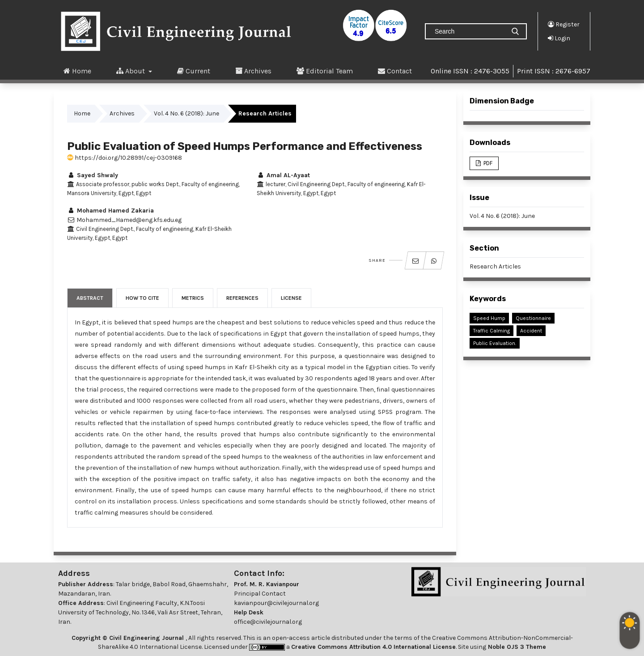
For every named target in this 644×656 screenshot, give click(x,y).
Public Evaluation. (495, 343)
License (291, 298)
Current (194, 71)
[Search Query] (469, 31)
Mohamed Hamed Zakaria (110, 211)
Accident (531, 331)
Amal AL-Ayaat (283, 175)
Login (559, 38)
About (131, 71)
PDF (487, 163)
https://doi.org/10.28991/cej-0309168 (125, 158)
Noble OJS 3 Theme (516, 647)
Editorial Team (325, 71)
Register (564, 24)
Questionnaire (533, 318)
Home (77, 71)
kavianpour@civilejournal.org (276, 603)
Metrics (193, 298)
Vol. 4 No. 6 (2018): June (186, 113)
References (242, 298)
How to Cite (142, 298)
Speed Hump (489, 318)
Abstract (90, 298)
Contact (395, 71)
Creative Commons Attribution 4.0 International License (373, 647)
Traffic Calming (491, 331)
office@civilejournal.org (268, 622)
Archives (253, 71)
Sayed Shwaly (93, 175)
